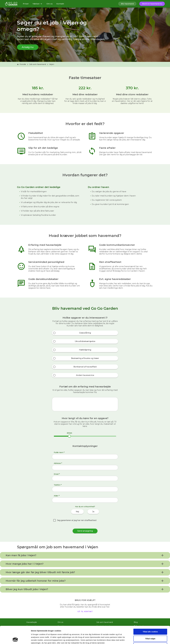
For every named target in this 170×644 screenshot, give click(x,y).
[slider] (69, 436)
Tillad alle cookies (150, 615)
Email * (57, 474)
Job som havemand (38, 64)
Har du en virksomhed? (85, 507)
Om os (50, 4)
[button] (85, 555)
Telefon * (58, 485)
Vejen (52, 64)
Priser (26, 4)
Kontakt (60, 4)
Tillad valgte (150, 622)
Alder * (57, 496)
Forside (21, 64)
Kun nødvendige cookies (150, 629)
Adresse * (58, 463)
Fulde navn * (59, 452)
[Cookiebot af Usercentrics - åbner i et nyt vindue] (15, 639)
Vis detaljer (123, 639)
